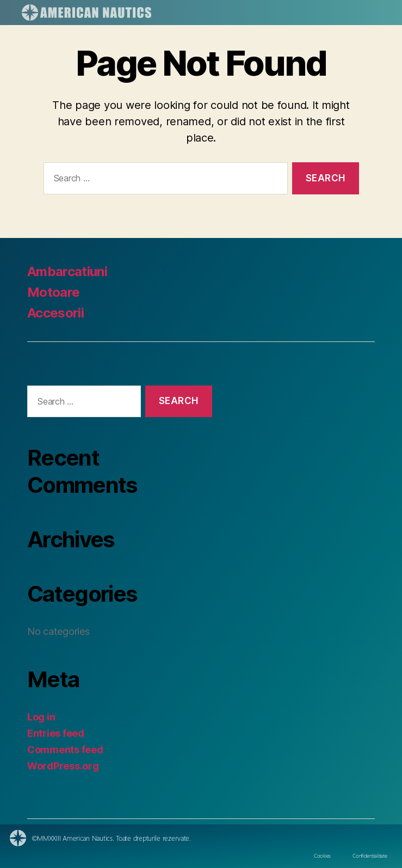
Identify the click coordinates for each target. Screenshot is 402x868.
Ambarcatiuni (67, 271)
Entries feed (56, 733)
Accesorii (55, 313)
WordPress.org (63, 766)
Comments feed (65, 750)
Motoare (53, 292)
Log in (41, 717)
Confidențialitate (370, 855)
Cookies (322, 855)
